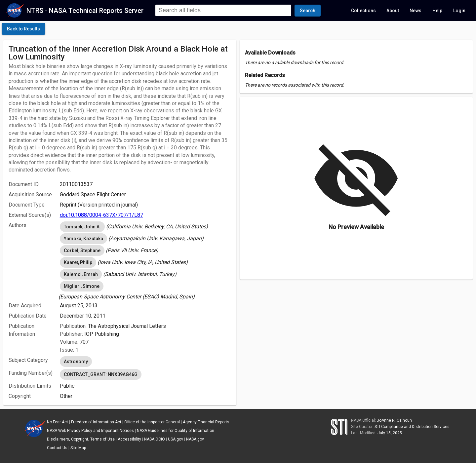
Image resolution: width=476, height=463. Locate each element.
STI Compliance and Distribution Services (412, 427)
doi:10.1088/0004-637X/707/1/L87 (101, 215)
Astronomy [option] (76, 362)
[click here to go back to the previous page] (23, 29)
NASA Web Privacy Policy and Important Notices (90, 431)
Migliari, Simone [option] (82, 286)
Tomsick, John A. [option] (82, 227)
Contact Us (57, 448)
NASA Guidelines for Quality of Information (176, 431)
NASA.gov (195, 439)
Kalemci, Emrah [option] (81, 274)
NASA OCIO (155, 439)
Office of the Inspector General (152, 422)
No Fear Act (58, 422)
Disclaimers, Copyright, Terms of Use (81, 439)
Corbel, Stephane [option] (82, 251)
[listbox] (145, 227)
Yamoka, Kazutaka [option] (83, 239)
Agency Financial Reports (206, 422)
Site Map (78, 448)
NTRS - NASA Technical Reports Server (85, 11)
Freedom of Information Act (96, 422)
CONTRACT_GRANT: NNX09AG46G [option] (101, 374)
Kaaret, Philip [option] (78, 262)
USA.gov (176, 439)
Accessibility (129, 439)
